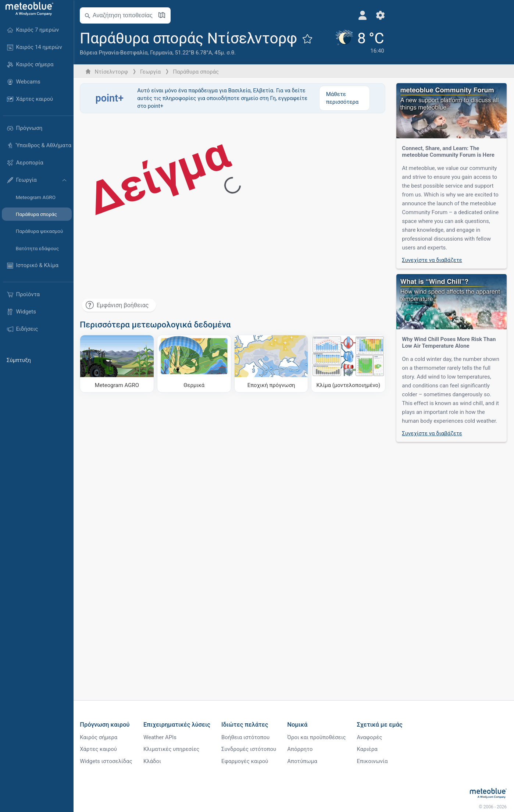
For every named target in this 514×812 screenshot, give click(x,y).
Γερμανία (162, 53)
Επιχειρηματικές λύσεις (178, 725)
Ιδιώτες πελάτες (246, 725)
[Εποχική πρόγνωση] (272, 364)
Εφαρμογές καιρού (246, 762)
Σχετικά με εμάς (381, 725)
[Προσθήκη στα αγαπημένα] (308, 39)
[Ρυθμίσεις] (376, 15)
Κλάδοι (153, 762)
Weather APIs (161, 737)
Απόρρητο (301, 749)
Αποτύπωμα (303, 762)
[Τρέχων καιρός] (354, 43)
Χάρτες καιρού (99, 749)
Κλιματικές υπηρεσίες (172, 749)
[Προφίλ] (358, 15)
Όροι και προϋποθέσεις (317, 737)
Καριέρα (368, 749)
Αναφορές (370, 737)
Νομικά (298, 725)
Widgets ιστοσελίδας (107, 762)
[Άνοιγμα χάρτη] (163, 15)
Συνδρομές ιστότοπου (250, 749)
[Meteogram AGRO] (118, 364)
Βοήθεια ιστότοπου (247, 737)
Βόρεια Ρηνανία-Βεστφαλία (115, 53)
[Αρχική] (28, 9)
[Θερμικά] (195, 364)
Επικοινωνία (373, 762)
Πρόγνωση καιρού (106, 725)
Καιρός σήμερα (100, 737)
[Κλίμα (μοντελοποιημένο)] (348, 364)
